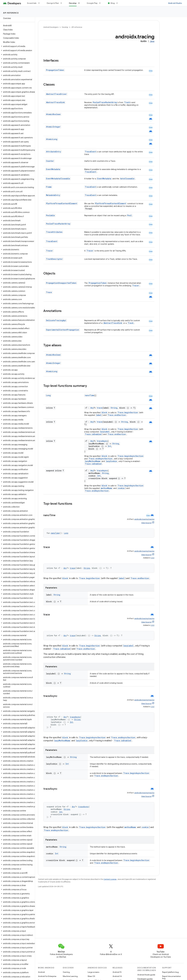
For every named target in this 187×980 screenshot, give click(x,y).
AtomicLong (52, 139)
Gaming (66, 972)
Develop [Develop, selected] (73, 3)
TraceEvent (91, 152)
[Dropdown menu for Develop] (80, 3)
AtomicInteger (53, 127)
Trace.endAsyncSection (101, 459)
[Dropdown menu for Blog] (118, 3)
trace (99, 408)
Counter (50, 161)
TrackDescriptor (54, 259)
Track (127, 102)
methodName (106, 488)
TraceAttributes (54, 232)
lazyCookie (111, 461)
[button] (17, 46)
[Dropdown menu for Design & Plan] (62, 3)
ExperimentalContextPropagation (63, 330)
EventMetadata (53, 169)
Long (48, 395)
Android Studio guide (146, 975)
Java (152, 41)
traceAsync (102, 441)
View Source (146, 523)
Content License (110, 879)
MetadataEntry (53, 195)
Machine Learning (70, 976)
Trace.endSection (117, 415)
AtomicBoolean (53, 114)
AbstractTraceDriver (56, 94)
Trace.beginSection (128, 412)
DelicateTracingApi (56, 320)
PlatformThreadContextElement (62, 203)
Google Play (92, 3)
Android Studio (175, 3)
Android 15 (117, 972)
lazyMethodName (93, 461)
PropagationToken (55, 70)
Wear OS (91, 976)
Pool (129, 215)
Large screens (93, 972)
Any (92, 408)
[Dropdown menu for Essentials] (40, 3)
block (104, 412)
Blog (113, 3)
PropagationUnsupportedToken (61, 283)
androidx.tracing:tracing (144, 519)
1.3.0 (152, 558)
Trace (49, 292)
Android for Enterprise (47, 976)
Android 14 (117, 976)
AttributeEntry (54, 152)
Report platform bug (170, 972)
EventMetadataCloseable (58, 179)
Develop (65, 27)
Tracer (49, 251)
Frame (49, 187)
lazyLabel (105, 432)
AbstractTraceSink (55, 102)
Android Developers (51, 27)
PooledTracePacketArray (105, 102)
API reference (11, 13)
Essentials (32, 3)
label (99, 415)
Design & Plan (53, 3)
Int (109, 446)
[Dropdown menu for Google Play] (101, 3)
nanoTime (90, 395)
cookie (121, 488)
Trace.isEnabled (93, 434)
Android (41, 972)
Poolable (50, 215)
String (114, 408)
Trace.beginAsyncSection (131, 456)
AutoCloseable (127, 179)
